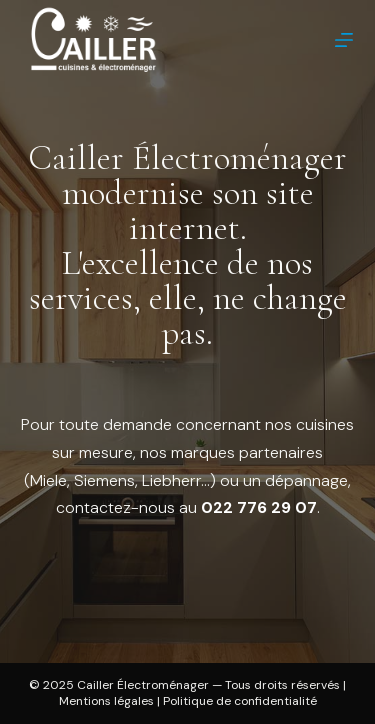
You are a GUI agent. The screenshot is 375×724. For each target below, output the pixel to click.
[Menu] (344, 40)
